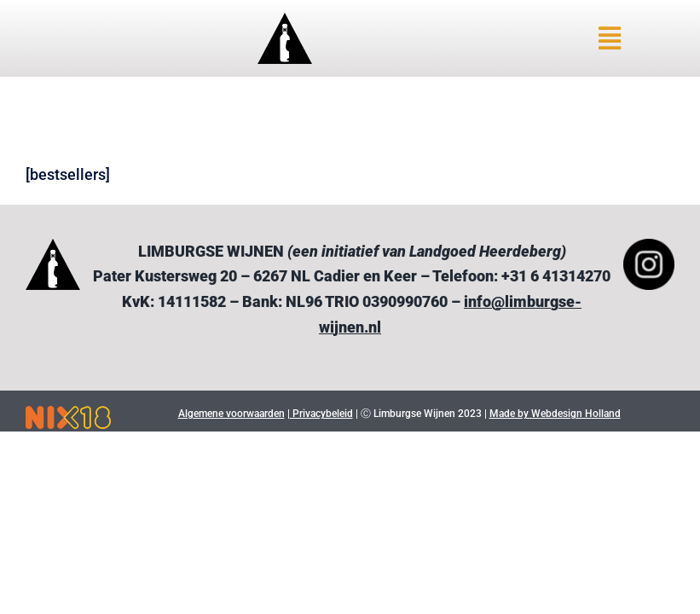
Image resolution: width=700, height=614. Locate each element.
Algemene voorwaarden (231, 414)
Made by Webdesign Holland (555, 414)
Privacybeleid (321, 414)
